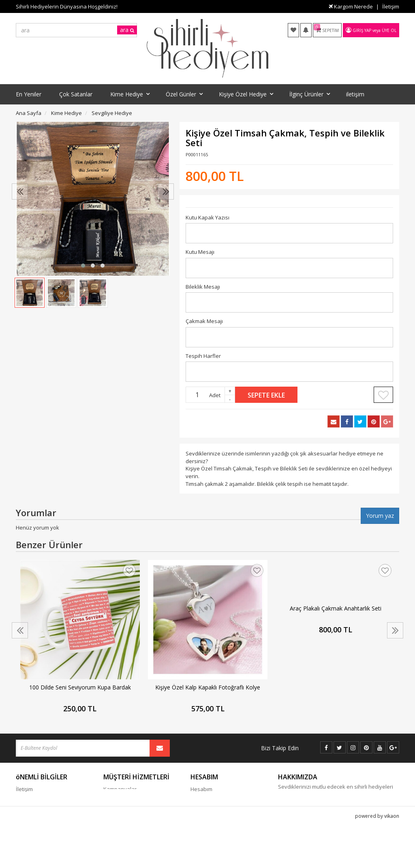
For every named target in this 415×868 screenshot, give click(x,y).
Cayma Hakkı (32, 801)
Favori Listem (206, 825)
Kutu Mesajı (200, 252)
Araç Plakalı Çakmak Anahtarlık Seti (336, 608)
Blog (109, 801)
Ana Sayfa (29, 113)
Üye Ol (389, 30)
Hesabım (201, 789)
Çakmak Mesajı (204, 321)
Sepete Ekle (266, 395)
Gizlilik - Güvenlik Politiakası (50, 813)
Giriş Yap (362, 30)
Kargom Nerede (351, 6)
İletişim (391, 6)
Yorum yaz (380, 516)
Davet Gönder (208, 838)
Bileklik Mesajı (203, 287)
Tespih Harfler (203, 356)
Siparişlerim (205, 801)
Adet (215, 395)
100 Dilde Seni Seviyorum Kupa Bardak (80, 687)
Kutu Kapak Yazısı (207, 217)
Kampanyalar (120, 789)
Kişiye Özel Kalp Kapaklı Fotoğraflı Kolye (208, 687)
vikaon (392, 862)
